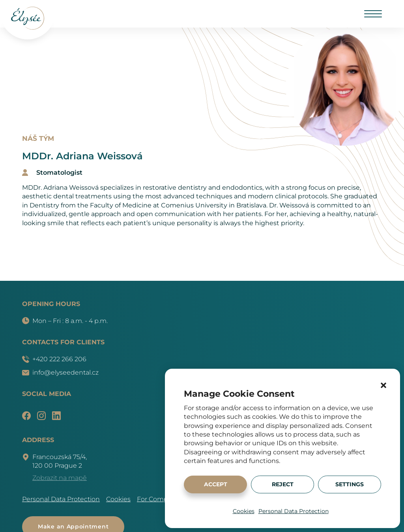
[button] (383, 385)
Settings (350, 484)
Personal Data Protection (294, 511)
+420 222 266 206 (54, 359)
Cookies (244, 511)
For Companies (161, 499)
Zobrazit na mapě (60, 478)
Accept (216, 484)
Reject (283, 484)
